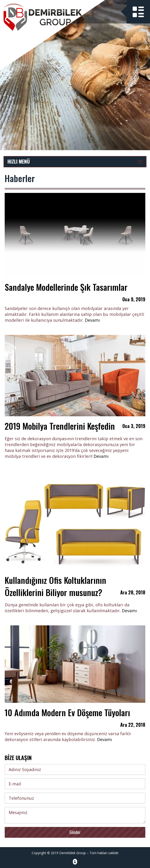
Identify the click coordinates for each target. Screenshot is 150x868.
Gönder (75, 832)
